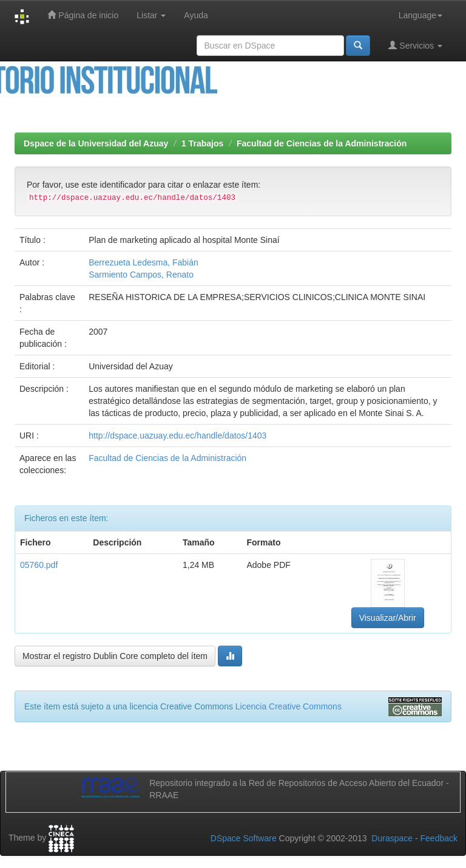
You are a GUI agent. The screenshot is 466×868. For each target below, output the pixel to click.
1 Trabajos (202, 143)
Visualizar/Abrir (388, 618)
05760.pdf (39, 565)
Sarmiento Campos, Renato (141, 275)
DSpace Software (244, 838)
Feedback (439, 838)
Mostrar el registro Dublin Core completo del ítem (115, 656)
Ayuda (196, 15)
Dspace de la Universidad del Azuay (96, 143)
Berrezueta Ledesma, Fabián (144, 262)
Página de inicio (83, 15)
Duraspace (392, 838)
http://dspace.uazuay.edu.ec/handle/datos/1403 (177, 436)
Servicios (415, 45)
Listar (151, 15)
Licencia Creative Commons (289, 706)
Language (420, 15)
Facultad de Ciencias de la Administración (322, 143)
